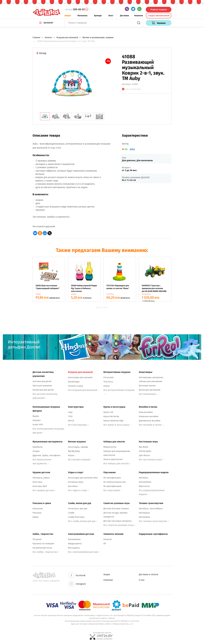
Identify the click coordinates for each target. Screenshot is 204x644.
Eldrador (37, 420)
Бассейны (73, 486)
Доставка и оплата (149, 574)
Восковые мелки (147, 386)
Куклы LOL (108, 412)
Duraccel (108, 539)
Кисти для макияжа (42, 386)
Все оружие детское (44, 490)
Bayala (36, 416)
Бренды (98, 16)
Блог (111, 16)
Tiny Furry (108, 382)
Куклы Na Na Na (111, 416)
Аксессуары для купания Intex (83, 478)
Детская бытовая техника (116, 509)
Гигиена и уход (75, 386)
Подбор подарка (159, 9)
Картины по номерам (43, 544)
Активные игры (76, 482)
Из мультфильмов (112, 486)
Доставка (124, 16)
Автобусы (144, 478)
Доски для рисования (150, 390)
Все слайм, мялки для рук (83, 521)
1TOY (70, 416)
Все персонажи (113, 490)
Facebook (77, 576)
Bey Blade (144, 447)
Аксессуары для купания (80, 377)
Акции (68, 16)
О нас (142, 580)
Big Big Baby (74, 451)
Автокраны (144, 513)
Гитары (36, 451)
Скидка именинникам (159, 16)
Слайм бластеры (76, 517)
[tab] (45, 116)
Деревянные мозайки (150, 421)
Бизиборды (74, 382)
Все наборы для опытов (117, 464)
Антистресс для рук (78, 509)
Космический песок (42, 548)
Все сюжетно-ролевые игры (119, 525)
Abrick (71, 421)
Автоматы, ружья (41, 478)
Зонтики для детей (42, 381)
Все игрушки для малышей (83, 390)
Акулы (107, 386)
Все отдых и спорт (79, 490)
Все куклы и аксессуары (117, 425)
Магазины (82, 16)
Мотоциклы (74, 548)
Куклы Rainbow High (113, 421)
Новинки (139, 16)
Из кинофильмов (112, 478)
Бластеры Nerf (40, 486)
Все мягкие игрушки (80, 460)
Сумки (35, 517)
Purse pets (109, 377)
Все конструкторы (79, 425)
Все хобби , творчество (46, 552)
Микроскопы (110, 447)
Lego (70, 412)
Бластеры (37, 482)
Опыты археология (113, 459)
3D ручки (37, 539)
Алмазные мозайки (149, 416)
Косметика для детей (43, 390)
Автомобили (145, 482)
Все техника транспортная (154, 521)
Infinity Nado (145, 451)
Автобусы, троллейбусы (151, 509)
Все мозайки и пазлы (151, 425)
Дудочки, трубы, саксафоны (46, 455)
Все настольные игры (151, 460)
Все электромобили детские (84, 552)
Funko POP (38, 425)
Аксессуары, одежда (78, 447)
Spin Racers (144, 455)
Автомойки (144, 517)
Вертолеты (144, 486)
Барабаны (38, 447)
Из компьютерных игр (115, 482)
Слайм (71, 513)
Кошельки (38, 509)
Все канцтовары (148, 394)
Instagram (77, 584)
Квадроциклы (75, 544)
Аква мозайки (146, 412)
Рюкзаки (37, 513)
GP (105, 544)
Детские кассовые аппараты (118, 521)
